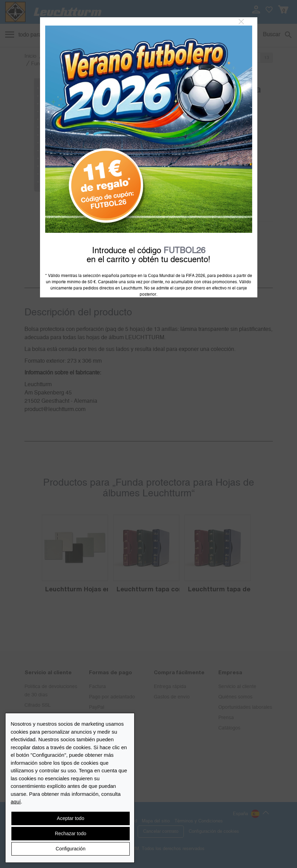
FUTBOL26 (184, 251)
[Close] (241, 22)
